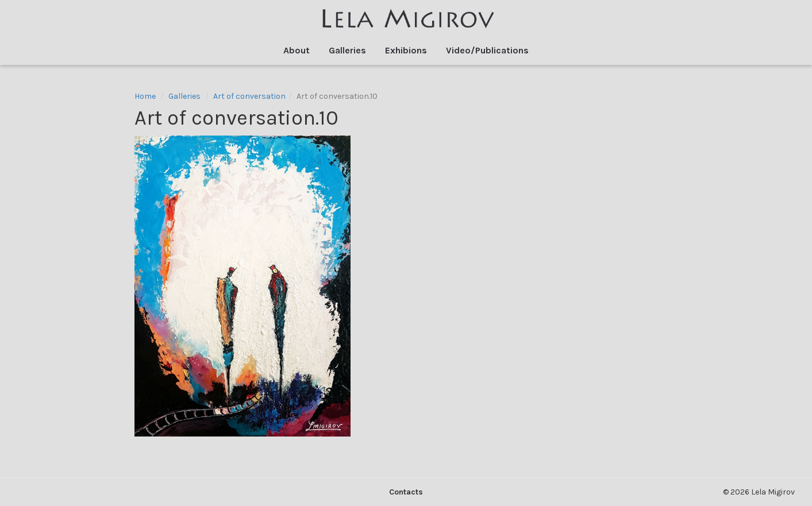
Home (145, 96)
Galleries (347, 50)
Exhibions (406, 50)
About (297, 50)
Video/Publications (487, 50)
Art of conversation (249, 96)
